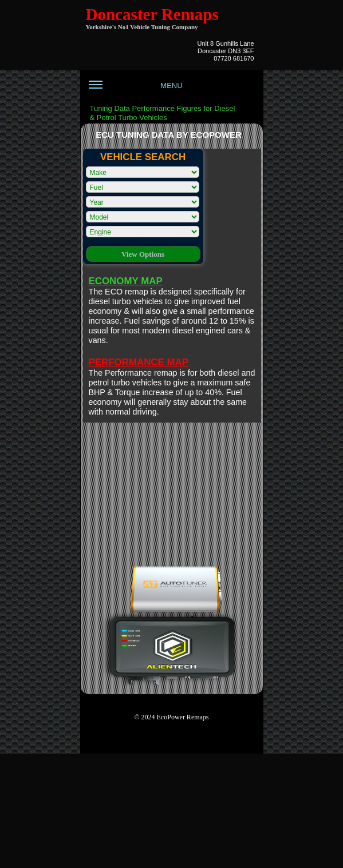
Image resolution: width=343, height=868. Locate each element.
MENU (136, 90)
